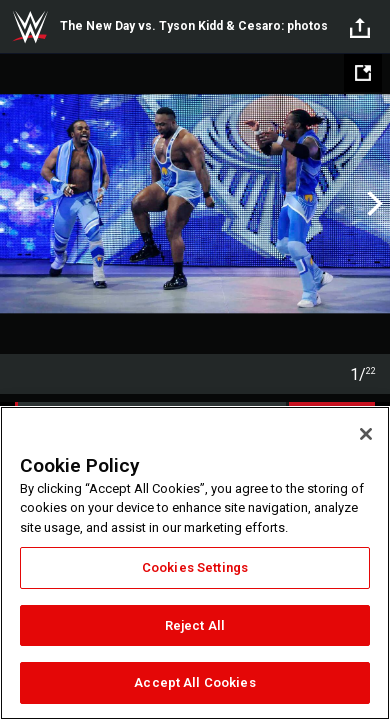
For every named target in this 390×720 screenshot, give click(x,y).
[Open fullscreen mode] (363, 73)
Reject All (195, 625)
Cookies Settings (195, 567)
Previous (17, 204)
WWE (30, 27)
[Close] (366, 434)
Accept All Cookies (194, 682)
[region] (195, 563)
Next (372, 204)
